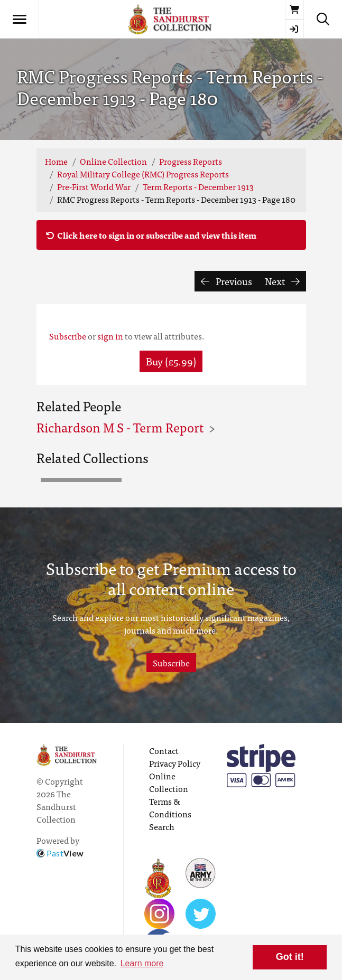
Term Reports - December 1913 (198, 186)
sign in (110, 336)
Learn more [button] (142, 963)
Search (162, 826)
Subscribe (68, 336)
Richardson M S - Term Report (120, 427)
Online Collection (113, 161)
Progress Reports (191, 161)
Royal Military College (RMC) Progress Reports (143, 174)
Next (282, 281)
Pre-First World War (94, 186)
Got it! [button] (290, 957)
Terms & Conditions (170, 807)
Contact (164, 750)
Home (56, 161)
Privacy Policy (175, 763)
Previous (227, 281)
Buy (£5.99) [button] (171, 361)
